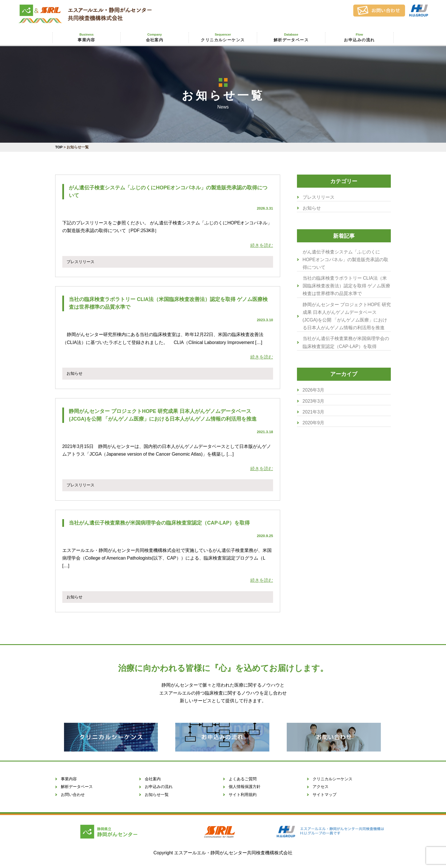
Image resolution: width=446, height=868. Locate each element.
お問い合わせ (73, 795)
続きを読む (262, 245)
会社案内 (154, 37)
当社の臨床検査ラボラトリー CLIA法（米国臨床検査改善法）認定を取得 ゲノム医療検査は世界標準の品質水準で (346, 286)
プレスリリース (319, 197)
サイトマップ (325, 795)
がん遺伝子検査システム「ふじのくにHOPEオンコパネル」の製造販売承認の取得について (345, 260)
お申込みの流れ (359, 37)
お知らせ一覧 (157, 795)
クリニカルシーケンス (223, 37)
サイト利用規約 (243, 795)
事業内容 (86, 37)
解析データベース (291, 37)
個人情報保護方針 (245, 787)
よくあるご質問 (243, 779)
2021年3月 (314, 412)
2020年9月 (314, 423)
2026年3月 (314, 390)
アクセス (321, 787)
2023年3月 (314, 401)
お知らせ (312, 208)
